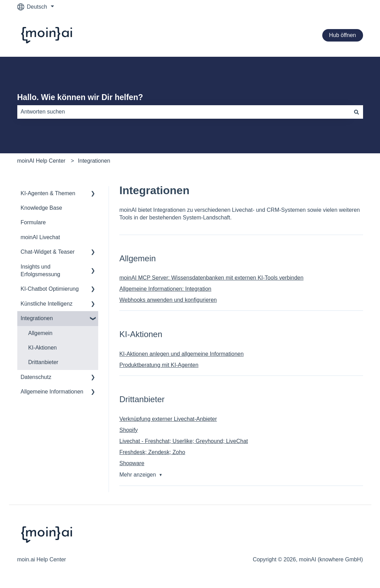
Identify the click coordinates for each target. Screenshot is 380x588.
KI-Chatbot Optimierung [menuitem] (50, 289)
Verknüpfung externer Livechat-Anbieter (168, 419)
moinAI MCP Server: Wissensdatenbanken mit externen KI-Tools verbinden (211, 278)
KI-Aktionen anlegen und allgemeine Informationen (181, 354)
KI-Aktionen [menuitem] (43, 348)
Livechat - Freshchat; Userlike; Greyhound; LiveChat (184, 441)
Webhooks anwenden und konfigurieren (168, 300)
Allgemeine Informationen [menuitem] (52, 392)
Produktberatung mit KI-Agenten (159, 365)
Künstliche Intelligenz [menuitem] (47, 304)
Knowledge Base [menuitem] (41, 208)
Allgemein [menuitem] (40, 333)
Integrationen (94, 161)
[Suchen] (356, 112)
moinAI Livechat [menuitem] (40, 237)
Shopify (128, 430)
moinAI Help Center (41, 161)
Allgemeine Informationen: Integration (165, 289)
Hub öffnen (343, 35)
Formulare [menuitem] (33, 222)
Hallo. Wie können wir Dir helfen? (80, 97)
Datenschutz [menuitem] (36, 377)
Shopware (132, 463)
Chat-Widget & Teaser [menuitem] (48, 252)
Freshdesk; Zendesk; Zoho (152, 452)
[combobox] (184, 112)
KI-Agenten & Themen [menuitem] (48, 193)
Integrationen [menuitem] (37, 318)
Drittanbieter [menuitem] (43, 362)
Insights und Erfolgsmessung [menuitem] (41, 270)
